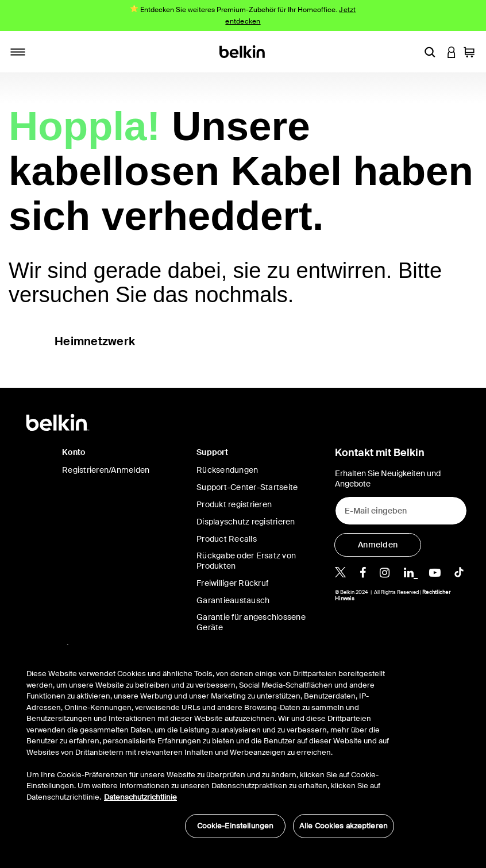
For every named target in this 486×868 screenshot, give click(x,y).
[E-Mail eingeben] (401, 511)
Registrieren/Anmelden (106, 470)
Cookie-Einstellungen (236, 826)
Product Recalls (227, 539)
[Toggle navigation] (18, 52)
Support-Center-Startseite (247, 487)
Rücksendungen (227, 470)
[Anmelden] (378, 545)
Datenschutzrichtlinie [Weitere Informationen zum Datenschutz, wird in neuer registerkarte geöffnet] (140, 797)
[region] (210, 747)
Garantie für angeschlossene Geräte (251, 622)
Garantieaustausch (233, 600)
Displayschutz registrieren (246, 522)
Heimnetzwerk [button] (95, 341)
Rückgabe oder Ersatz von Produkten (246, 561)
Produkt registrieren (234, 504)
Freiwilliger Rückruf (232, 583)
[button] (430, 52)
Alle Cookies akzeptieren (344, 826)
